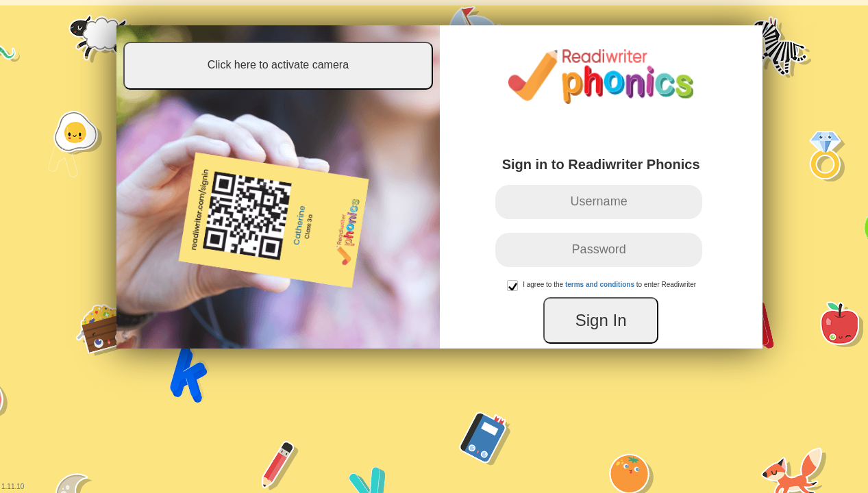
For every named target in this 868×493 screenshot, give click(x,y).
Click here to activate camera (240, 69)
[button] (515, 296)
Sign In (638, 331)
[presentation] (631, 296)
